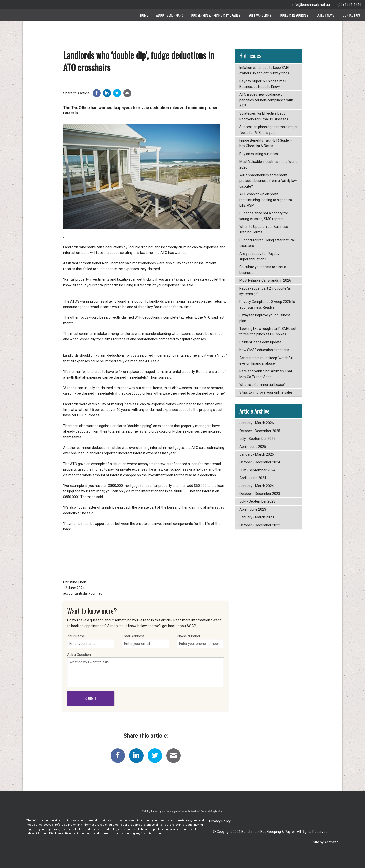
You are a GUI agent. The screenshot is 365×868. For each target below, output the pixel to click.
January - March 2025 (257, 454)
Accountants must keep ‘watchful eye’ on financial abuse (266, 361)
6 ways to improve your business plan (265, 318)
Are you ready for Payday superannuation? (259, 256)
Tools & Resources (294, 15)
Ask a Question (146, 670)
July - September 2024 (257, 470)
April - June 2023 (253, 509)
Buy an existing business (259, 154)
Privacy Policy (220, 821)
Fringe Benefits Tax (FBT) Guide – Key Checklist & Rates (266, 143)
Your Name (91, 641)
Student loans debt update (260, 342)
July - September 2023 (257, 501)
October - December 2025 (260, 431)
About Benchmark (170, 15)
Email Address (146, 641)
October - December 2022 (260, 525)
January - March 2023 (257, 517)
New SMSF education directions (264, 350)
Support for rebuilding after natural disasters (267, 243)
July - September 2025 (257, 439)
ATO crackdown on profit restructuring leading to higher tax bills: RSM (266, 200)
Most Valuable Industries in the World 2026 (268, 164)
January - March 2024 (257, 486)
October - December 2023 (260, 494)
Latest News (325, 15)
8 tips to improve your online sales (266, 392)
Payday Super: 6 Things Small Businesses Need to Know (263, 84)
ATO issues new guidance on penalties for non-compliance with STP (266, 100)
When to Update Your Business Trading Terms (264, 229)
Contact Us (351, 15)
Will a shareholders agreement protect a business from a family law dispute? (268, 181)
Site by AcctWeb (326, 842)
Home (144, 15)
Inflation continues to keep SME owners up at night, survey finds (264, 70)
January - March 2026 (257, 423)
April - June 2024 (253, 478)
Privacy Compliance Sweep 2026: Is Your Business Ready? (267, 304)
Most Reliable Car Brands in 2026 (265, 280)
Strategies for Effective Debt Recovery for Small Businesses (264, 116)
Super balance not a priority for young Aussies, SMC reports (264, 216)
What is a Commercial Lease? (263, 385)
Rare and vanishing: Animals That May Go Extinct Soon (266, 374)
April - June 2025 (253, 447)
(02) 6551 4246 (349, 5)
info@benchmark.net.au (311, 5)
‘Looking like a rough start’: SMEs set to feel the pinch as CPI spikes (268, 331)
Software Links (260, 15)
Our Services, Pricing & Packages (216, 15)
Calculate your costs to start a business (263, 270)
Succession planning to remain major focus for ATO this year (269, 130)
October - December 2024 (260, 462)
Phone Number (200, 641)
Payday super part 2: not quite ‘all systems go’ (265, 291)
